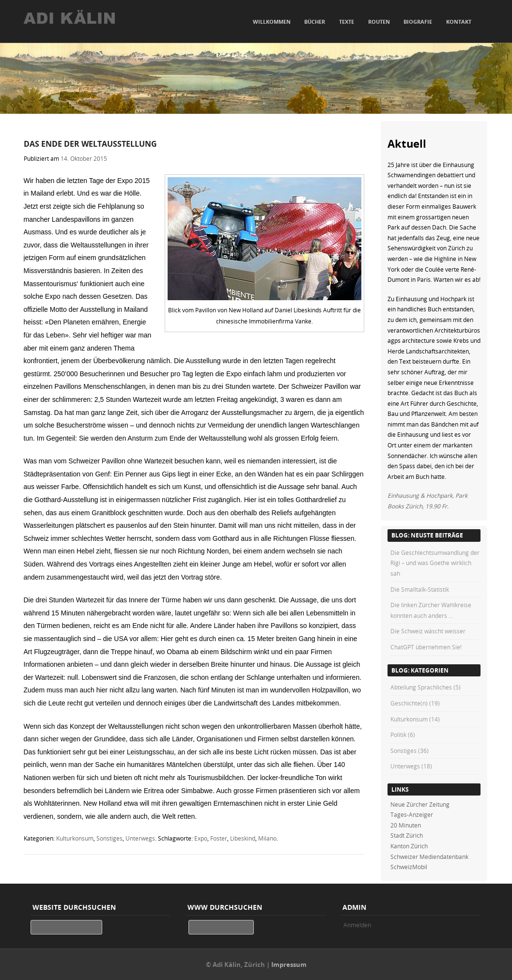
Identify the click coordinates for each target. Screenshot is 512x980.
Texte (347, 22)
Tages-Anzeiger (412, 814)
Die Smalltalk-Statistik (420, 589)
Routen (379, 22)
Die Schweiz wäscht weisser (428, 631)
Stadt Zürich (407, 835)
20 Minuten (406, 825)
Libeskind (243, 838)
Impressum (289, 965)
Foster (219, 838)
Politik (398, 735)
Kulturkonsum (75, 838)
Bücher (315, 22)
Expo (201, 838)
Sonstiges (109, 838)
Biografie (418, 22)
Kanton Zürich (409, 846)
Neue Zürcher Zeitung (420, 804)
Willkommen (272, 22)
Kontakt (459, 22)
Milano (267, 838)
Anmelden (357, 925)
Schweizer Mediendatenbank (429, 857)
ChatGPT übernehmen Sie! (426, 647)
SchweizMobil (409, 867)
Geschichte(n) (409, 703)
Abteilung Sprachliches (421, 687)
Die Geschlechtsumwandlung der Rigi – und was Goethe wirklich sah (435, 563)
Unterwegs (140, 838)
